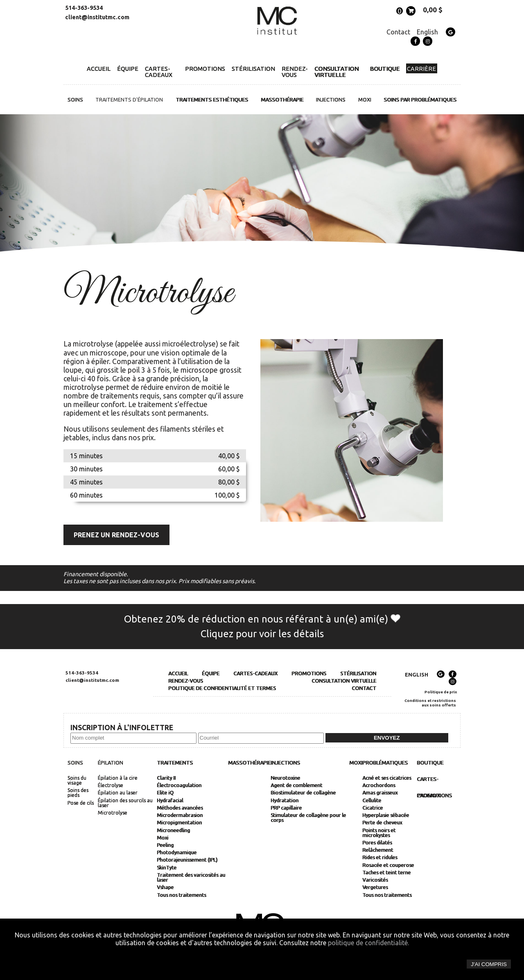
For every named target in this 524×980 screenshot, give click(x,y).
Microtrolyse (113, 813)
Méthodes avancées (180, 808)
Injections (331, 100)
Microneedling (173, 831)
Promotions (205, 69)
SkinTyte (167, 868)
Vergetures (375, 887)
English (427, 32)
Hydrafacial (170, 801)
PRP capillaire (286, 808)
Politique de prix (441, 692)
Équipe (128, 69)
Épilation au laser (118, 793)
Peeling (165, 845)
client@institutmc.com (97, 17)
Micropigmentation (179, 823)
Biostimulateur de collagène (303, 793)
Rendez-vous (295, 72)
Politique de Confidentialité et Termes (222, 688)
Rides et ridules (380, 858)
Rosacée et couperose (388, 865)
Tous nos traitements (181, 895)
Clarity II (166, 778)
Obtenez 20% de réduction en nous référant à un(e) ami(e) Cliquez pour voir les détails (262, 627)
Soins (75, 100)
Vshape (165, 887)
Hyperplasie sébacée (386, 815)
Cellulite (372, 801)
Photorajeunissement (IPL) (187, 860)
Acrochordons (379, 785)
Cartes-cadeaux (159, 72)
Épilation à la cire (118, 778)
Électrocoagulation (179, 785)
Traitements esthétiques (212, 100)
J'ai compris (489, 964)
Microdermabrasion (180, 815)
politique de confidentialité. (368, 943)
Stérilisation (253, 69)
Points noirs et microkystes (379, 833)
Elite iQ (165, 793)
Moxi (163, 838)
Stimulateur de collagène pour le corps (308, 818)
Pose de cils (81, 803)
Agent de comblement (296, 785)
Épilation (111, 763)
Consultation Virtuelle (337, 72)
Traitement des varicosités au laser (191, 878)
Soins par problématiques (420, 100)
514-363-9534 (84, 8)
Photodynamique (177, 853)
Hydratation (285, 801)
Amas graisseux (380, 793)
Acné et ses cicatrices (387, 778)
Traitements (175, 763)
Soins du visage (77, 781)
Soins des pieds (78, 793)
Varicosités (375, 880)
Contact (398, 32)
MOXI (365, 100)
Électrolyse (111, 785)
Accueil (99, 69)
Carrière (421, 69)
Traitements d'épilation (129, 100)
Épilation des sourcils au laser (125, 803)
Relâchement (378, 850)
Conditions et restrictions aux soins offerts (430, 703)
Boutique (385, 69)
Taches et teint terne (386, 873)
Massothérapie (282, 100)
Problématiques (385, 763)
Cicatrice (373, 808)
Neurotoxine (285, 778)
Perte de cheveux (382, 823)
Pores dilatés (377, 843)
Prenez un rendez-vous (116, 535)
